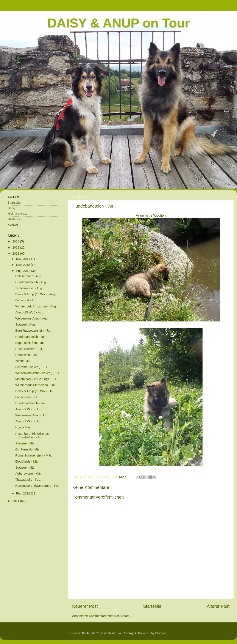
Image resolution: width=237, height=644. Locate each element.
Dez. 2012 (24, 259)
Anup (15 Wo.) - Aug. (30, 312)
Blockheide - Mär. (27, 461)
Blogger (161, 633)
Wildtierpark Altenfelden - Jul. (35, 385)
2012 (16, 254)
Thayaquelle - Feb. (28, 480)
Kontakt (13, 225)
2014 (16, 241)
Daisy (11, 208)
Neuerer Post (85, 606)
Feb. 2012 (24, 493)
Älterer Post (218, 606)
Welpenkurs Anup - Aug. (32, 318)
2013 (16, 247)
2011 (16, 501)
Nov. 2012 (24, 265)
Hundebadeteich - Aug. (31, 282)
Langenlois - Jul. (27, 397)
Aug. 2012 (24, 271)
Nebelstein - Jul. (26, 355)
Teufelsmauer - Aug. (29, 288)
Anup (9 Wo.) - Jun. (29, 409)
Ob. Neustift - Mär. (28, 449)
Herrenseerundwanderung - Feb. (38, 486)
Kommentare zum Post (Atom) (110, 616)
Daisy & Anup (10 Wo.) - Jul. (35, 391)
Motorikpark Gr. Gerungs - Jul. (36, 379)
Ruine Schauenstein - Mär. (34, 455)
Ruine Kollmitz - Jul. (29, 349)
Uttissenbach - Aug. (29, 276)
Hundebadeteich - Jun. (31, 403)
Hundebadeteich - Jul (30, 337)
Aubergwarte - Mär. (28, 474)
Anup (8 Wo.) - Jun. (29, 421)
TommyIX (130, 633)
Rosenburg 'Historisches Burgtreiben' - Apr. (32, 435)
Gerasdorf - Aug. (27, 300)
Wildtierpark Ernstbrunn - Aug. (36, 306)
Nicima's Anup (17, 214)
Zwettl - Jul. (23, 361)
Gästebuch (15, 219)
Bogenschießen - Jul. (30, 343)
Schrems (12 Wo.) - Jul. (32, 367)
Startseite (152, 606)
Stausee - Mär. (25, 443)
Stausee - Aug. (25, 324)
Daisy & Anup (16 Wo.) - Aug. (35, 294)
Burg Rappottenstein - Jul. (33, 331)
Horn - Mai (23, 427)
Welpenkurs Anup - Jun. (32, 415)
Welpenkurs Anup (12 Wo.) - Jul (37, 373)
